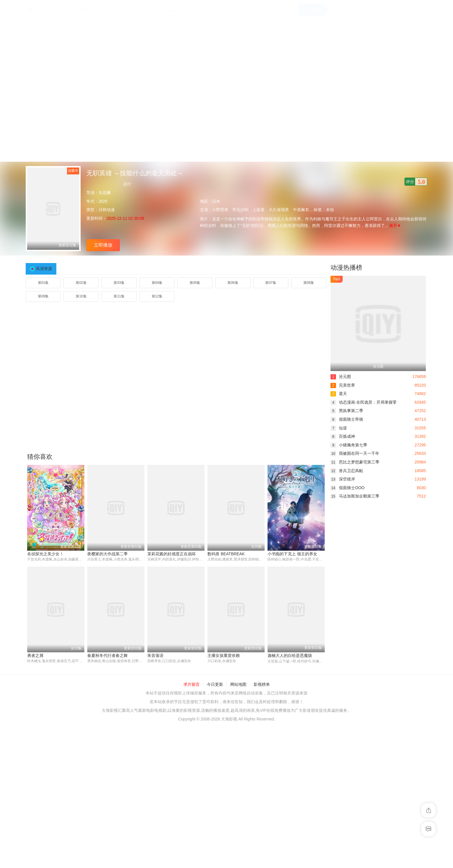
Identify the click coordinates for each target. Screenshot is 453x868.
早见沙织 (240, 210)
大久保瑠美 (279, 210)
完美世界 (343, 385)
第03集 (119, 283)
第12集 (157, 296)
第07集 (271, 283)
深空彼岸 (343, 479)
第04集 (157, 283)
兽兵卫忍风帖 (347, 471)
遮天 (339, 394)
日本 (216, 201)
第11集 (119, 296)
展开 (395, 226)
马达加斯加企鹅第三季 (355, 496)
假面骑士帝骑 (347, 419)
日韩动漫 (107, 210)
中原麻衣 (301, 210)
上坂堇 (259, 210)
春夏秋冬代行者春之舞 (107, 655)
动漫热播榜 (346, 268)
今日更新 (215, 685)
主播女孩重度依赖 (224, 655)
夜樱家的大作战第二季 (107, 554)
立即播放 (103, 245)
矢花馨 (105, 193)
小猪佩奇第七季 (349, 445)
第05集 (195, 283)
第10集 (81, 296)
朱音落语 (155, 655)
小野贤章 (220, 210)
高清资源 (44, 269)
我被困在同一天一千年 (355, 453)
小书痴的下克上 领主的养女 (292, 554)
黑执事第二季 (347, 411)
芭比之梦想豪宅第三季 (355, 462)
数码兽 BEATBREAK (226, 554)
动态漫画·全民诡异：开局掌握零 (364, 402)
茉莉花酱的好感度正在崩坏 (172, 554)
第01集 (43, 283)
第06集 (233, 283)
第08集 (309, 283)
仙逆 (339, 428)
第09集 (43, 296)
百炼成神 (343, 436)
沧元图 (341, 377)
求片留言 (192, 685)
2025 (103, 201)
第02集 (81, 283)
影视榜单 (262, 685)
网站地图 (238, 685)
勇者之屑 (35, 655)
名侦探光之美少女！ (45, 554)
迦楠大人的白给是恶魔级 (290, 655)
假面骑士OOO (348, 488)
